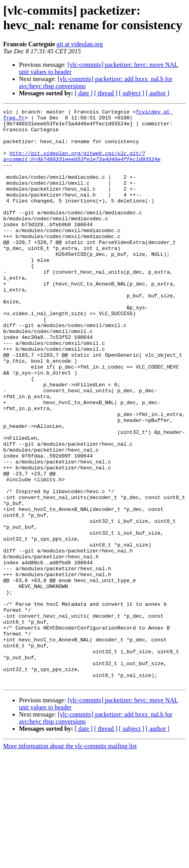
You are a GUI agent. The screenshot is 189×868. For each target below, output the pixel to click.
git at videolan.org (80, 44)
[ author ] (158, 93)
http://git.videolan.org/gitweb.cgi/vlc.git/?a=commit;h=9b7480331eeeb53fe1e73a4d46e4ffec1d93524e (82, 166)
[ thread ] (106, 93)
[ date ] (84, 93)
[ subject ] (132, 93)
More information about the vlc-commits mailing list (70, 861)
